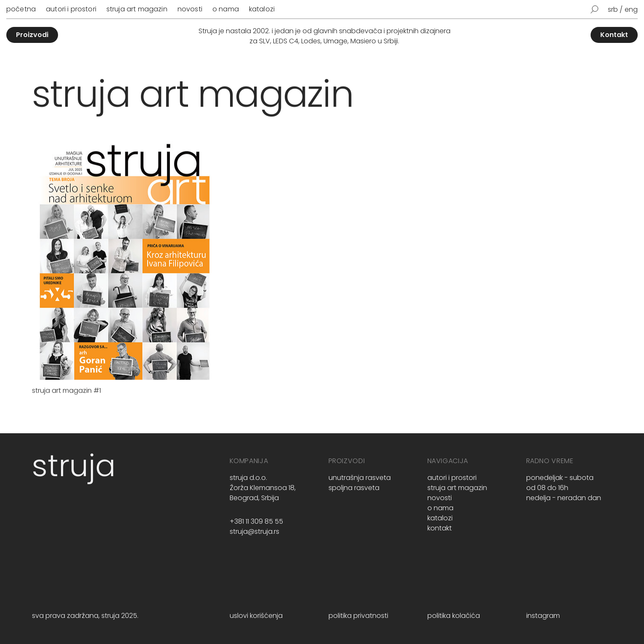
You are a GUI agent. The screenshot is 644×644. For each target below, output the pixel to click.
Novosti (190, 9)
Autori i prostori (71, 9)
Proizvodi (32, 35)
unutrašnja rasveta (360, 478)
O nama (226, 9)
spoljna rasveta (354, 488)
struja (74, 465)
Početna (21, 9)
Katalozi (262, 9)
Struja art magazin (137, 9)
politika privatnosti (358, 616)
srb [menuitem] (613, 9)
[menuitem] (615, 9)
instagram (543, 616)
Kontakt (614, 35)
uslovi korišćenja (256, 616)
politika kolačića (454, 616)
